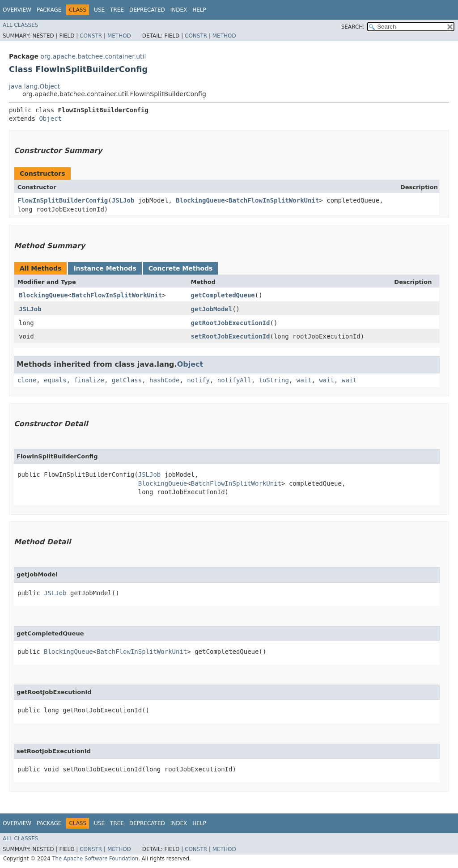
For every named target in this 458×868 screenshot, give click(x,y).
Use (99, 10)
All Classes (20, 25)
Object (50, 119)
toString (274, 380)
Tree (117, 10)
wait (304, 380)
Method (119, 36)
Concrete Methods (181, 268)
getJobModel (211, 309)
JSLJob (123, 200)
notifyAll (234, 380)
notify (198, 380)
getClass (127, 380)
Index (179, 10)
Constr (91, 36)
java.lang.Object (34, 86)
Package (49, 10)
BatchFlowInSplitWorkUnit (274, 200)
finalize (89, 380)
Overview (17, 10)
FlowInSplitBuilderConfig (63, 200)
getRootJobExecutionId (230, 323)
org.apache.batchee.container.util (93, 56)
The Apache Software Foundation (95, 859)
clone (27, 380)
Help (199, 10)
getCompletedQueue (223, 295)
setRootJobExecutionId (230, 336)
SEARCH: (353, 27)
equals (55, 380)
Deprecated (147, 10)
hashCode (164, 380)
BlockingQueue (200, 200)
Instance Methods (105, 268)
